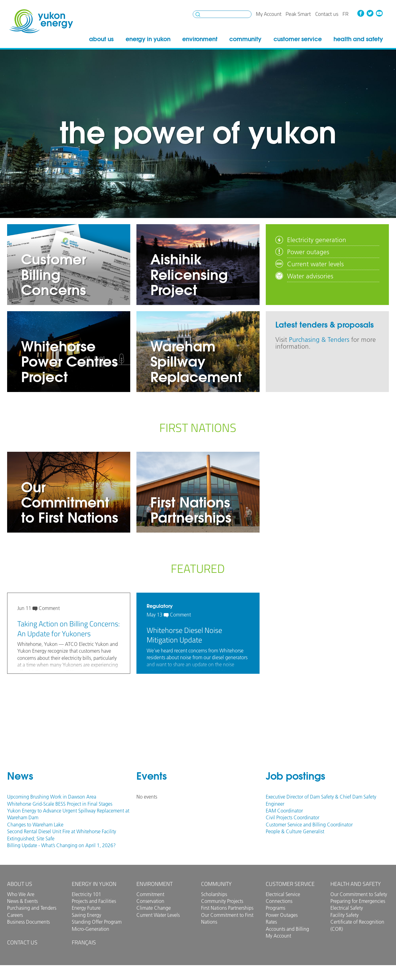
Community (245, 39)
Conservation (150, 901)
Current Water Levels (158, 915)
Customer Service (298, 39)
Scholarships (214, 894)
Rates (271, 922)
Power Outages (282, 915)
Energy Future (86, 908)
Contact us (327, 14)
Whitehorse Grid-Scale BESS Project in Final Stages (60, 804)
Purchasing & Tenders (319, 340)
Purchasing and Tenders (32, 908)
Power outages (308, 252)
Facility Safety (344, 915)
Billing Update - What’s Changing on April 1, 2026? (61, 845)
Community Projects (222, 901)
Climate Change (154, 908)
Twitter (370, 13)
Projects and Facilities (94, 901)
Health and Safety (358, 39)
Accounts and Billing (287, 929)
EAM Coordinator (284, 811)
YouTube (379, 13)
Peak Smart (298, 14)
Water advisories (310, 276)
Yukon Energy (41, 21)
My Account (269, 14)
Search (198, 14)
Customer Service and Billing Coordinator (309, 825)
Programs (275, 908)
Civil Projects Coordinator (293, 817)
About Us (101, 39)
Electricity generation (317, 240)
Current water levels (315, 264)
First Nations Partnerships (227, 908)
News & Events (22, 901)
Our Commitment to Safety (359, 894)
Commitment (150, 894)
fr (345, 14)
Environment (200, 39)
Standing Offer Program (97, 922)
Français (84, 942)
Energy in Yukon (148, 39)
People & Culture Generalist (295, 831)
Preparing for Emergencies (358, 901)
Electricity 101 (86, 894)
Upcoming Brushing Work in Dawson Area (52, 797)
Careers (15, 915)
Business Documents (28, 922)
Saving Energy (86, 915)
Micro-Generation (90, 929)
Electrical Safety (347, 908)
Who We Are (21, 894)
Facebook (361, 13)
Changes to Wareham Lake (35, 825)
